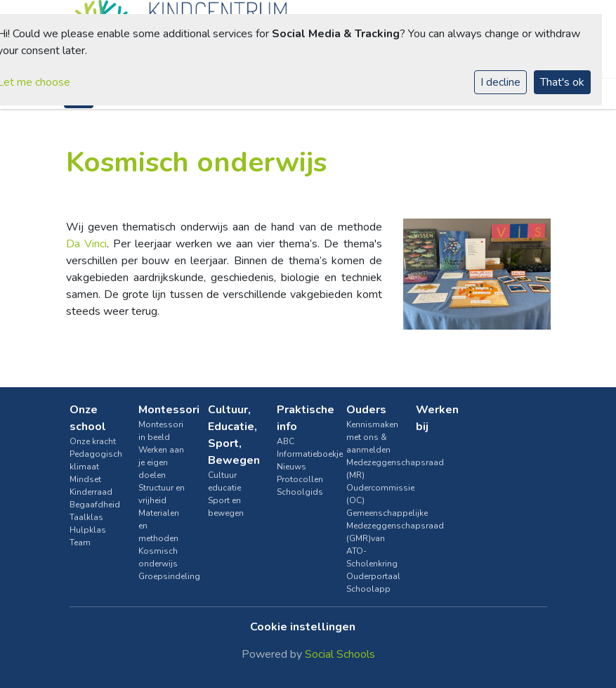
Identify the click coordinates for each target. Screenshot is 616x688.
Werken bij (437, 418)
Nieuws (291, 467)
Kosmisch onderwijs (158, 557)
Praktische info (301, 418)
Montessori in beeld (161, 431)
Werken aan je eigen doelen (161, 462)
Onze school (88, 418)
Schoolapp (368, 589)
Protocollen (300, 479)
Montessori (163, 410)
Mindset (85, 479)
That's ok (562, 82)
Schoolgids (300, 492)
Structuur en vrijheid (162, 494)
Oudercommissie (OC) (371, 494)
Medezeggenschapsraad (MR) (371, 469)
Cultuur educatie (224, 481)
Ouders (366, 410)
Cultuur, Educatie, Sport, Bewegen (232, 435)
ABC (286, 441)
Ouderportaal (371, 576)
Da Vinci (86, 244)
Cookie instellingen (303, 627)
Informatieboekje (301, 454)
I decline (500, 82)
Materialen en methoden (159, 526)
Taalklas (86, 517)
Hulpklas (88, 530)
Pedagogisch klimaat (94, 460)
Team (80, 543)
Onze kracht (93, 441)
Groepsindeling (163, 576)
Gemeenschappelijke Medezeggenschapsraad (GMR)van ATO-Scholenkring (371, 538)
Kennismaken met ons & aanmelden (371, 437)
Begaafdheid (94, 505)
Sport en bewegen (226, 507)
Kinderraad (91, 492)
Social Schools (340, 654)
